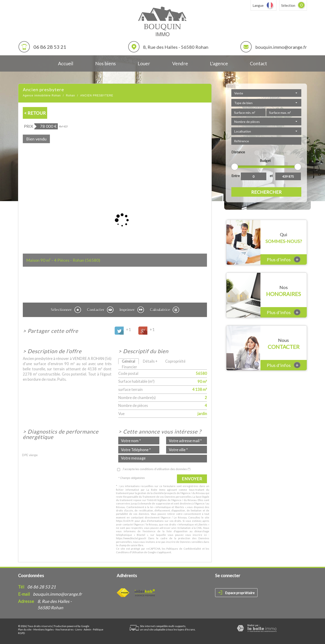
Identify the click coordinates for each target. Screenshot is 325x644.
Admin (87, 629)
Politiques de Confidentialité (184, 549)
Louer (144, 63)
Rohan (70, 96)
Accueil (66, 63)
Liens (79, 629)
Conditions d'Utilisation (130, 552)
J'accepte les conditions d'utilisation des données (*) (156, 469)
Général (129, 361)
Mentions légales (44, 629)
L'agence (219, 63)
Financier (129, 367)
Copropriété (175, 361)
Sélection (288, 5)
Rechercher (266, 192)
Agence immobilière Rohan (42, 96)
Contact (258, 63)
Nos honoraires (65, 629)
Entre (236, 176)
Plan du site (25, 629)
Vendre (180, 63)
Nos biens (106, 63)
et (271, 176)
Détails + (150, 361)
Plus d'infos (284, 259)
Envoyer (192, 479)
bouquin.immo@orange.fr (281, 47)
